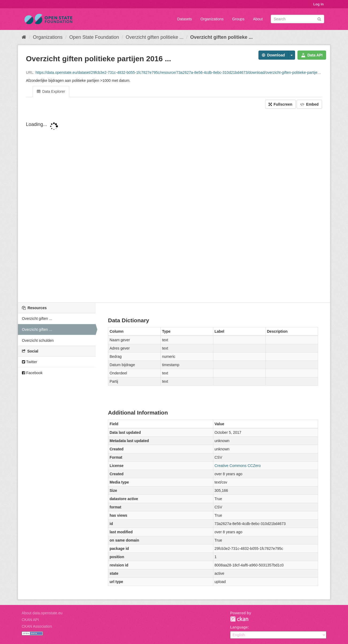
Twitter (30, 362)
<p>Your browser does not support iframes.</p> (174, 206)
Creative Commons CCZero (238, 466)
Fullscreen (281, 104)
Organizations (212, 19)
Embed (309, 104)
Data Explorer (51, 91)
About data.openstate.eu (42, 613)
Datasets (185, 19)
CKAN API (30, 620)
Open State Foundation (94, 37)
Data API (312, 55)
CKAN (239, 619)
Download (273, 55)
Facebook (32, 373)
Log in (318, 4)
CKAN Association (37, 626)
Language (239, 627)
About (258, 19)
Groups (238, 19)
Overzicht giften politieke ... (154, 37)
